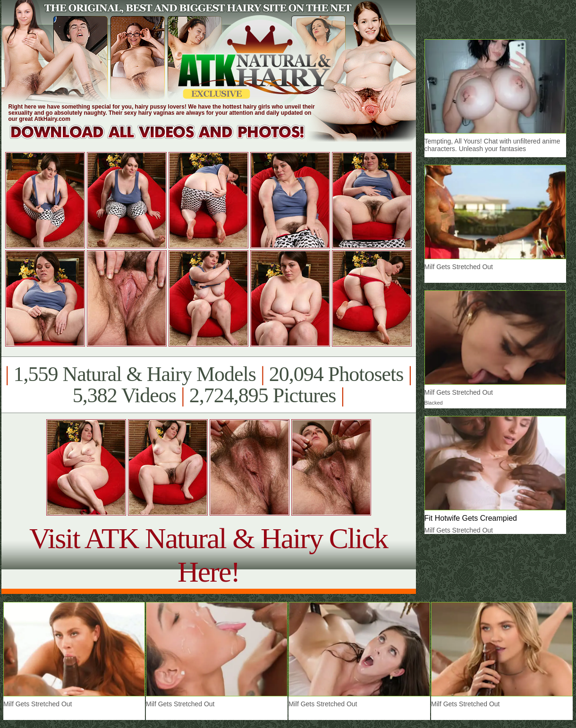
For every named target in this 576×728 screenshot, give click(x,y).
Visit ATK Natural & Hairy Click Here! (208, 555)
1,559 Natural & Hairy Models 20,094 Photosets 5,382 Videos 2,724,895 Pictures (208, 385)
